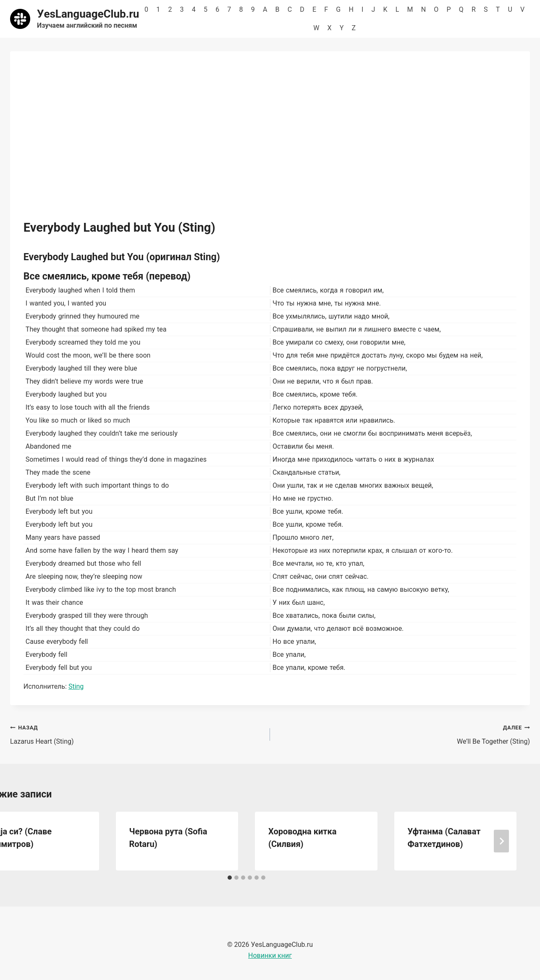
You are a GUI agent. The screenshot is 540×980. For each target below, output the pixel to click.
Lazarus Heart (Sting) (137, 734)
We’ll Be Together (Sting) (403, 734)
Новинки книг (270, 955)
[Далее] (501, 841)
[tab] (230, 878)
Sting (76, 686)
